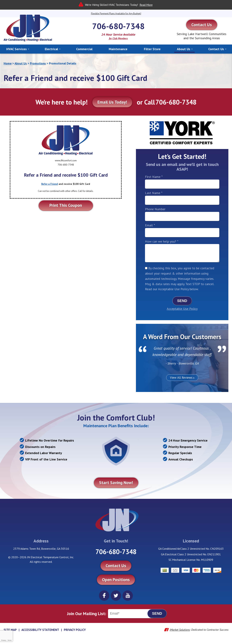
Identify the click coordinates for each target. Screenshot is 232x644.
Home (8, 63)
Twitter (116, 596)
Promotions (38, 63)
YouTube (128, 596)
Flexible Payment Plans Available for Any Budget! (116, 14)
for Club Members (118, 38)
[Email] (131, 614)
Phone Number (155, 209)
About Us (21, 63)
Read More (146, 5)
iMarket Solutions (180, 630)
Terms (10, 640)
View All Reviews (181, 378)
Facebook (104, 596)
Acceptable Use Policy (182, 309)
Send (182, 301)
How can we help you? (162, 241)
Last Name (154, 193)
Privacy (3, 640)
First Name (154, 177)
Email (150, 225)
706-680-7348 (118, 26)
